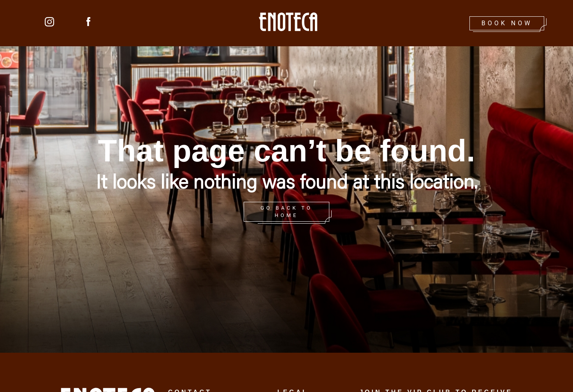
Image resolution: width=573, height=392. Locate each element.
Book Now (507, 23)
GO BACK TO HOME (286, 212)
